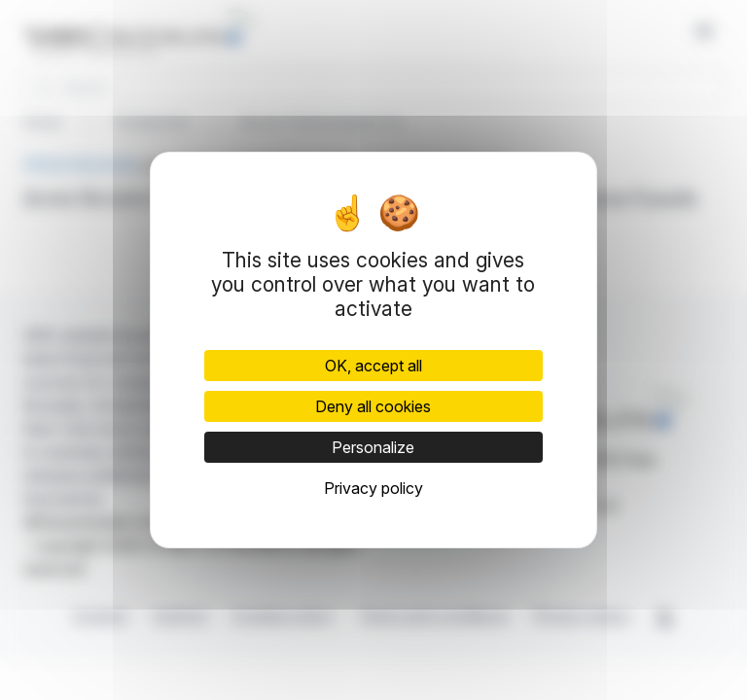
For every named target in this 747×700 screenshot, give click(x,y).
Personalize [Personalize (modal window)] (373, 447)
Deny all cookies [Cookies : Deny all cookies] (373, 406)
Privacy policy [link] (373, 488)
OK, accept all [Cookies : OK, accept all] (373, 366)
